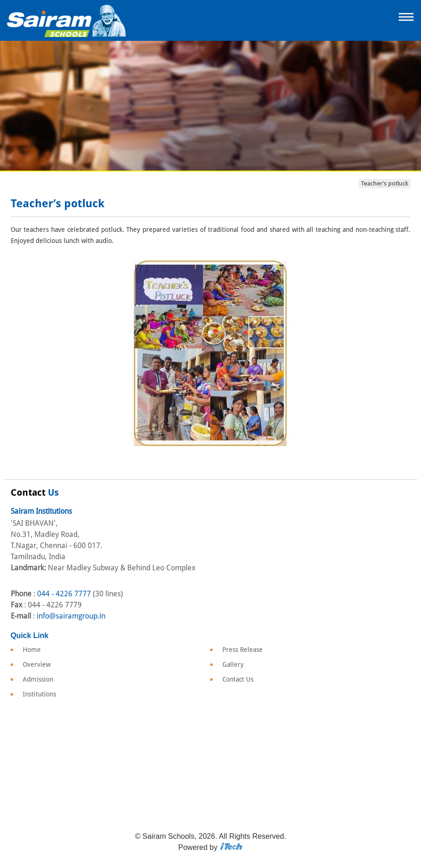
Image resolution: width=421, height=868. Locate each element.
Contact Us (238, 679)
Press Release (243, 650)
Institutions (39, 694)
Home (32, 650)
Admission (38, 679)
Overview (37, 664)
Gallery (233, 664)
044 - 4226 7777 (64, 594)
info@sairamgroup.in (71, 616)
